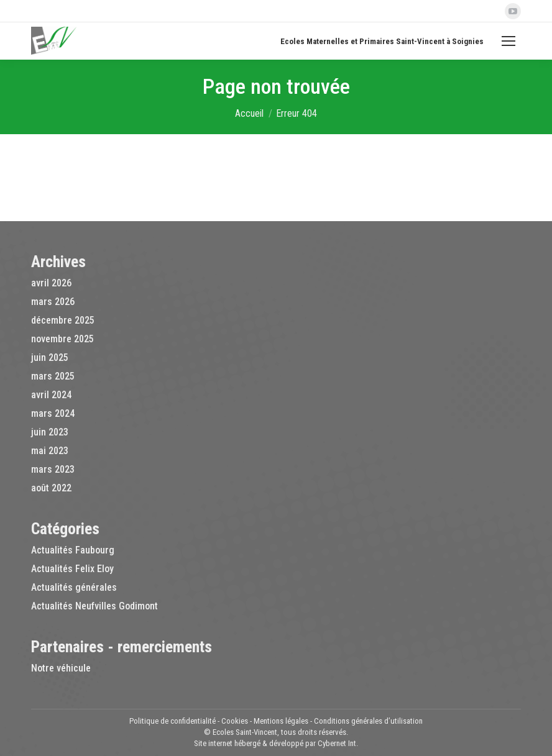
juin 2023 (50, 432)
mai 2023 (50, 451)
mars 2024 (53, 413)
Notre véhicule (61, 668)
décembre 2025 (63, 320)
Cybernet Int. (338, 743)
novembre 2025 (62, 339)
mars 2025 (53, 376)
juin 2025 (50, 358)
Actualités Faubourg (73, 550)
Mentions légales (281, 721)
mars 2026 (53, 302)
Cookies (235, 721)
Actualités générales (74, 587)
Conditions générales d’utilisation (368, 721)
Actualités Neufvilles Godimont (94, 606)
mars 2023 (53, 469)
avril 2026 (51, 283)
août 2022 (51, 488)
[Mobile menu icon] (508, 41)
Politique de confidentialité (172, 721)
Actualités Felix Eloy (72, 569)
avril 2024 (51, 395)
